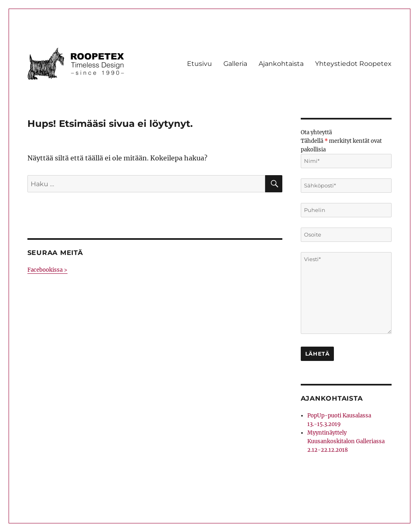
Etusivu (199, 64)
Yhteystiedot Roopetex (353, 64)
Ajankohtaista (281, 64)
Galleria (235, 64)
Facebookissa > (47, 270)
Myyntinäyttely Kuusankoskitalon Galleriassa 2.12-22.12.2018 (346, 441)
